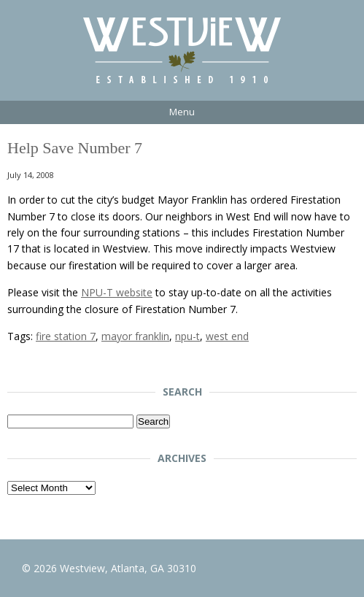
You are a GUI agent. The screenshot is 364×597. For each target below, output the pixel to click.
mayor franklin (135, 336)
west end (227, 336)
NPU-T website (117, 292)
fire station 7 (66, 336)
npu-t (187, 336)
